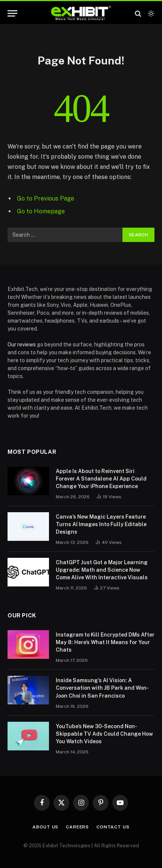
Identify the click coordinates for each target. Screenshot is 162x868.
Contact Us (113, 827)
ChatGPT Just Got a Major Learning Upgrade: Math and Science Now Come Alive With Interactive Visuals (102, 570)
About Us (45, 827)
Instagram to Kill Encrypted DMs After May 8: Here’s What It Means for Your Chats (105, 642)
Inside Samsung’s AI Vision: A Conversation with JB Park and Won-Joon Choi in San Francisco (102, 688)
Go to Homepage (41, 211)
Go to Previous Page (46, 198)
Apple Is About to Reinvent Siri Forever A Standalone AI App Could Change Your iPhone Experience (101, 479)
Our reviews (22, 344)
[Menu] (12, 13)
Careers (77, 827)
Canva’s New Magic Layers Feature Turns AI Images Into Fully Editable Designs (101, 524)
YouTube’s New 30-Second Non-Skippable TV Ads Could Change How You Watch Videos (104, 734)
